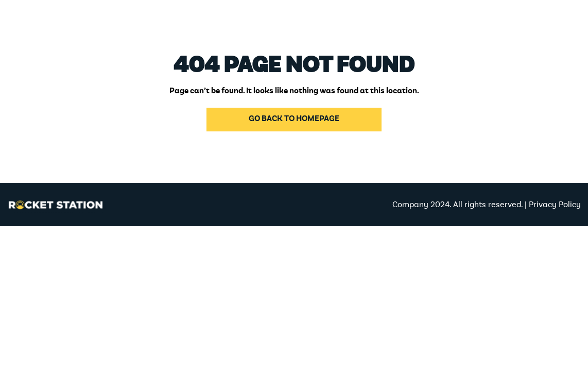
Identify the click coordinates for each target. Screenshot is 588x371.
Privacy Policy (556, 205)
